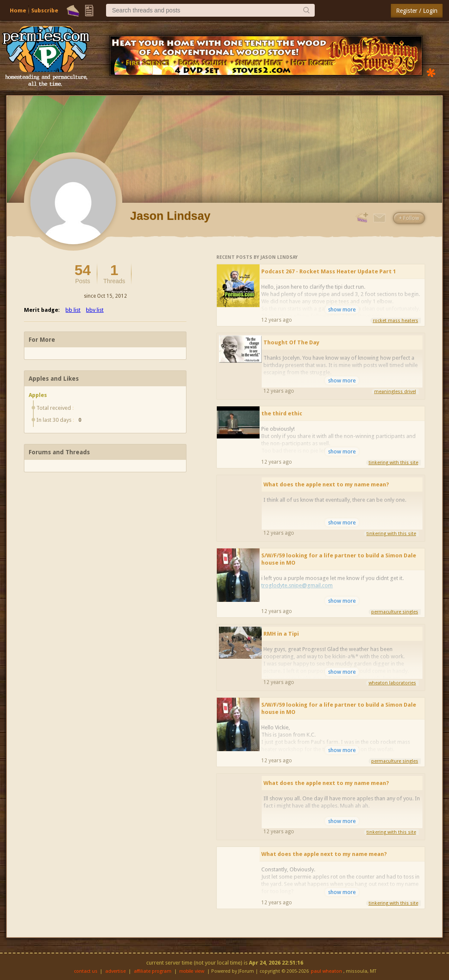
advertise (115, 971)
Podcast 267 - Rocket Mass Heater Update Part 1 (329, 271)
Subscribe (45, 10)
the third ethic (282, 413)
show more (342, 309)
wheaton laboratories (392, 683)
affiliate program (153, 971)
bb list (73, 310)
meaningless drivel (395, 392)
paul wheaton (326, 971)
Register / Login (417, 11)
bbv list (95, 310)
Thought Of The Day (291, 342)
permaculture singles (395, 612)
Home (18, 10)
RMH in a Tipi (281, 634)
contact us (86, 971)
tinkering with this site (393, 463)
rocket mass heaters (396, 321)
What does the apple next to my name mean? (326, 484)
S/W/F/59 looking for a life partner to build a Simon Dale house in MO (339, 559)
